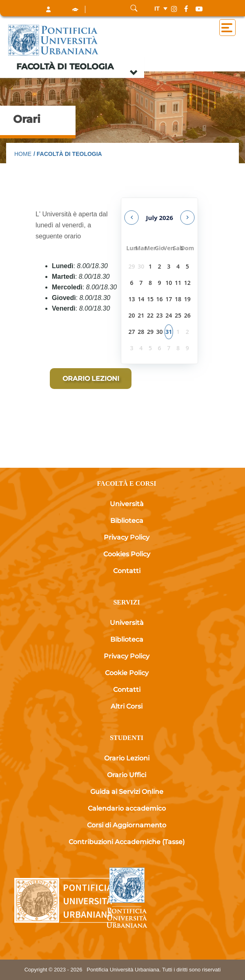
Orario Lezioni (127, 758)
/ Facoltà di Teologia (68, 154)
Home (23, 154)
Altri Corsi (127, 706)
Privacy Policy (127, 537)
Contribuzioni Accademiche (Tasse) (127, 842)
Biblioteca (127, 521)
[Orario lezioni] (91, 379)
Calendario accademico (127, 808)
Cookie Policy (127, 673)
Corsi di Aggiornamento (127, 825)
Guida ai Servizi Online (127, 792)
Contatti (127, 571)
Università (127, 504)
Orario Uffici (127, 775)
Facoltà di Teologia (65, 67)
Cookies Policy (127, 554)
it (157, 8)
